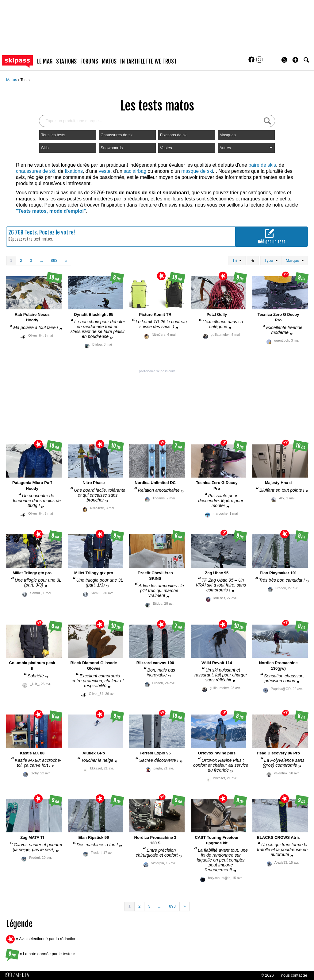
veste (105, 171)
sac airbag (135, 171)
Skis (45, 148)
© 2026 (267, 975)
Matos (12, 80)
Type (271, 260)
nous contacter (294, 975)
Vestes (166, 148)
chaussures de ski (36, 171)
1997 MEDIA (19, 975)
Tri (237, 260)
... (42, 260)
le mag (45, 61)
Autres (246, 148)
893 (54, 260)
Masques (228, 135)
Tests (25, 80)
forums (89, 61)
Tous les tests (53, 135)
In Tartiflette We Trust (148, 61)
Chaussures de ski (117, 135)
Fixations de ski (174, 135)
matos (109, 61)
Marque (295, 260)
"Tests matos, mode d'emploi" (51, 211)
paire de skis (262, 165)
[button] (295, 60)
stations (66, 61)
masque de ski (197, 171)
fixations (74, 171)
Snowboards (112, 148)
